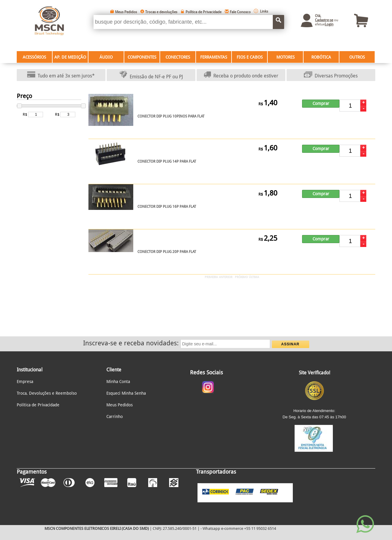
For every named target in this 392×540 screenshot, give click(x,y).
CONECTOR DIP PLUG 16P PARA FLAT (167, 207)
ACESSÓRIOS (34, 57)
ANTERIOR (226, 277)
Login (329, 24)
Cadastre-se (324, 20)
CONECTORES (178, 57)
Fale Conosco (240, 12)
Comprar (321, 103)
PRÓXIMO (241, 277)
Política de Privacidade (203, 12)
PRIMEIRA (211, 277)
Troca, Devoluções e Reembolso (47, 393)
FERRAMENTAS (214, 57)
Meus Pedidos (126, 12)
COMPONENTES (142, 57)
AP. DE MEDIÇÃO (70, 57)
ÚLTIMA (254, 277)
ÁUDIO (106, 57)
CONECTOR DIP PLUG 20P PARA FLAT (167, 252)
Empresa (25, 382)
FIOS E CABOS (250, 57)
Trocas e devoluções (161, 12)
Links (264, 11)
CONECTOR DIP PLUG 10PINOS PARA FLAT (171, 116)
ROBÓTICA (321, 57)
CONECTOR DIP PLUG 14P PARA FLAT (167, 161)
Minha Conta (118, 382)
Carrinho (115, 417)
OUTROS (357, 57)
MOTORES (285, 57)
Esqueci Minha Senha (126, 393)
